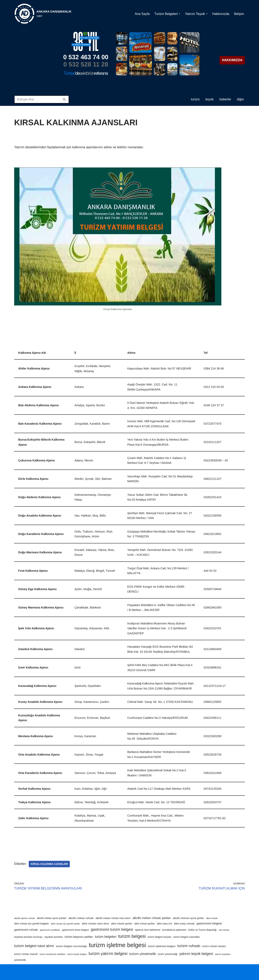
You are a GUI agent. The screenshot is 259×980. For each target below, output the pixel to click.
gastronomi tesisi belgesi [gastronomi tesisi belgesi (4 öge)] (75, 930)
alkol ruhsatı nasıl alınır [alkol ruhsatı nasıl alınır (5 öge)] (96, 924)
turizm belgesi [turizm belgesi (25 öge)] (132, 936)
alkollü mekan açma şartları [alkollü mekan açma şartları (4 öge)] (52, 918)
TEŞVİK (210, 99)
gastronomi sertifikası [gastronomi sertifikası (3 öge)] (50, 930)
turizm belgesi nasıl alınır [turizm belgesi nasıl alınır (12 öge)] (34, 946)
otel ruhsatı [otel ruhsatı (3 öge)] (224, 930)
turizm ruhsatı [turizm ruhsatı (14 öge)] (189, 946)
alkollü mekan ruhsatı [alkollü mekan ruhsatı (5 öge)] (81, 918)
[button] (179, 14)
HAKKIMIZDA (232, 60)
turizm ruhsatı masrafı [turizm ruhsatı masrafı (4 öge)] (26, 954)
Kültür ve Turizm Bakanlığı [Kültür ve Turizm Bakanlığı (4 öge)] (202, 930)
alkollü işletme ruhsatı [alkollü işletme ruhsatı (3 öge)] (24, 918)
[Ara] (37, 99)
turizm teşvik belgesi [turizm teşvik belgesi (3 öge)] (77, 954)
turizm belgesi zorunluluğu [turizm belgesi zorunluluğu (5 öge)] (71, 946)
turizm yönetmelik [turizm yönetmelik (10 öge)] (143, 954)
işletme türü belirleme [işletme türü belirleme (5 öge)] (148, 930)
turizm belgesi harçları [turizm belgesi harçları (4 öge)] (159, 937)
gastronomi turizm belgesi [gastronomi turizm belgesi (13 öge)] (112, 929)
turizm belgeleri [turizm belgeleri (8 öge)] (106, 937)
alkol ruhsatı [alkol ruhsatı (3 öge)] (212, 918)
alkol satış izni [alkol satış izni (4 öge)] (164, 924)
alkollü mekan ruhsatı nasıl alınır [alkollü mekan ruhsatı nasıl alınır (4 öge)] (113, 918)
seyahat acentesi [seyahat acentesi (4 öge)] (54, 937)
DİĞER (240, 99)
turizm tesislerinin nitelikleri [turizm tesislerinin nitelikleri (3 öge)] (53, 954)
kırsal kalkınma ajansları (49, 864)
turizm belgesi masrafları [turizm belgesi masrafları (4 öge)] (187, 937)
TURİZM (195, 99)
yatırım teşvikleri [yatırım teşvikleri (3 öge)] (223, 954)
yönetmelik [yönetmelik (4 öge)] (20, 960)
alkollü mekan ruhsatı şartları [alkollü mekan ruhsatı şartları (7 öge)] (152, 918)
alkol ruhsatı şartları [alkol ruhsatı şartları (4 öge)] (122, 924)
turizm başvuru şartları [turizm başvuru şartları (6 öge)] (79, 937)
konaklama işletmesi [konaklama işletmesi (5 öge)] (174, 930)
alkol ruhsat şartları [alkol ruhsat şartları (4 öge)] (145, 924)
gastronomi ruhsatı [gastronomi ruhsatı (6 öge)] (26, 930)
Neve (18, 969)
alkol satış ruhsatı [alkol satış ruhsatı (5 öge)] (184, 924)
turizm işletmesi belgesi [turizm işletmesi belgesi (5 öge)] (162, 946)
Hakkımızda (221, 14)
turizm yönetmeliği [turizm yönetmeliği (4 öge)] (167, 954)
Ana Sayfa (142, 14)
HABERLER (225, 99)
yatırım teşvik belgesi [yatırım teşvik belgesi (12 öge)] (196, 954)
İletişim (239, 14)
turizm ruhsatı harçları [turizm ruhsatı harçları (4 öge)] (214, 946)
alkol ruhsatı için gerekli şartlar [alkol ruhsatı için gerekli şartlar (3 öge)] (65, 924)
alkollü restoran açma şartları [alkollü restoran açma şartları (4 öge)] (188, 918)
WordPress (32, 969)
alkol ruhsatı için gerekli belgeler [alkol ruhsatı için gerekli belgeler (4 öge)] (32, 924)
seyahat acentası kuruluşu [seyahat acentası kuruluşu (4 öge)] (28, 937)
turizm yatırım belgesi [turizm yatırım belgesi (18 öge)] (108, 954)
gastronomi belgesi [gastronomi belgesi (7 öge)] (209, 923)
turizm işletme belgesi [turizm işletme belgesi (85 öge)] (117, 945)
